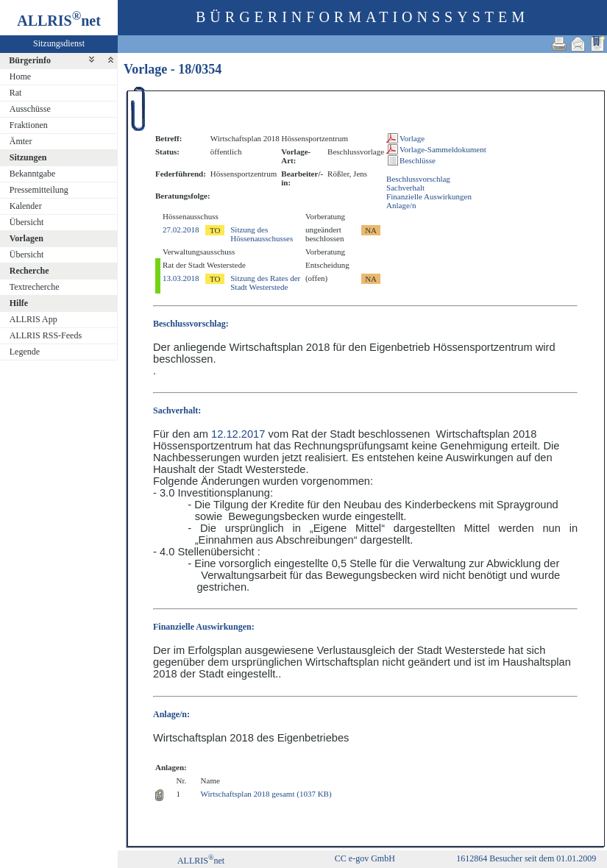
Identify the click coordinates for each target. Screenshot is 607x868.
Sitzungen (28, 157)
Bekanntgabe (33, 174)
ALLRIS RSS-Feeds (46, 335)
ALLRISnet (201, 861)
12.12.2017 (238, 434)
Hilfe (19, 303)
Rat (16, 93)
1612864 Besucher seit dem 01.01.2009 (526, 858)
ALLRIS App (33, 319)
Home (20, 77)
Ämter (21, 141)
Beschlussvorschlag (418, 179)
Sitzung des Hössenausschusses (262, 234)
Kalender (26, 206)
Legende (25, 352)
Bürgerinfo (30, 60)
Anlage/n (401, 205)
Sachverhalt (405, 188)
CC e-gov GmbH (365, 858)
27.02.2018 (181, 230)
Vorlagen (26, 238)
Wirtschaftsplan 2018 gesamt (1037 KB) (266, 794)
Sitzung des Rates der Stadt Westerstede (265, 282)
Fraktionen (29, 125)
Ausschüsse (30, 109)
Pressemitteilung (39, 190)
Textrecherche (35, 287)
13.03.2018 (181, 278)
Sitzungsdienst (59, 43)
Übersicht (27, 222)
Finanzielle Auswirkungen (429, 196)
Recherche (29, 271)
